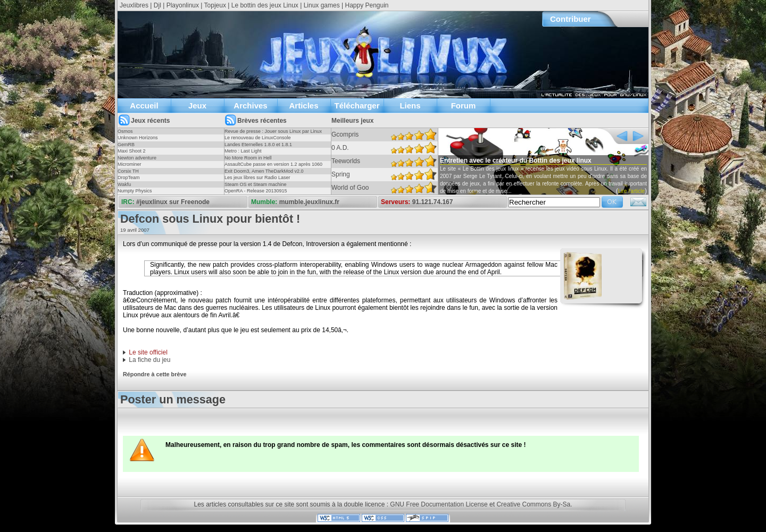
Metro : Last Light (243, 151)
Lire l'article (631, 191)
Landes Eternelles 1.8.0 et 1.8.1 (258, 145)
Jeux (197, 105)
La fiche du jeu (149, 360)
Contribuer (571, 19)
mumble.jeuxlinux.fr (309, 202)
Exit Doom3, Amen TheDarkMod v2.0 (264, 171)
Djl (157, 5)
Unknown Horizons (138, 138)
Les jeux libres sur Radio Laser (257, 178)
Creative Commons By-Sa (533, 504)
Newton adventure (137, 158)
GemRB (126, 145)
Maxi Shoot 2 (132, 151)
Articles (303, 105)
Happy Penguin (367, 5)
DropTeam (129, 178)
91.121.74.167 (433, 202)
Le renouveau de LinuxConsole (258, 138)
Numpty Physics (135, 191)
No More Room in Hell (248, 158)
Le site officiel (148, 352)
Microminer (130, 164)
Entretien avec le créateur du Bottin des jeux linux (516, 161)
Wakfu (124, 184)
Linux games (322, 5)
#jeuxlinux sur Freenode (173, 202)
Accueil (144, 105)
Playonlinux (183, 5)
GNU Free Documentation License (439, 504)
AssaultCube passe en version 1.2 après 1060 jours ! (273, 167)
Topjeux (215, 5)
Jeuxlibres (134, 5)
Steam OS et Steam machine (256, 184)
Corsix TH (128, 171)
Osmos (125, 131)
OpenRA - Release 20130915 (256, 191)
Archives (250, 105)
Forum (464, 105)
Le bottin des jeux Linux (265, 5)
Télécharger (357, 105)
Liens (410, 105)
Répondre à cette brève (155, 374)
